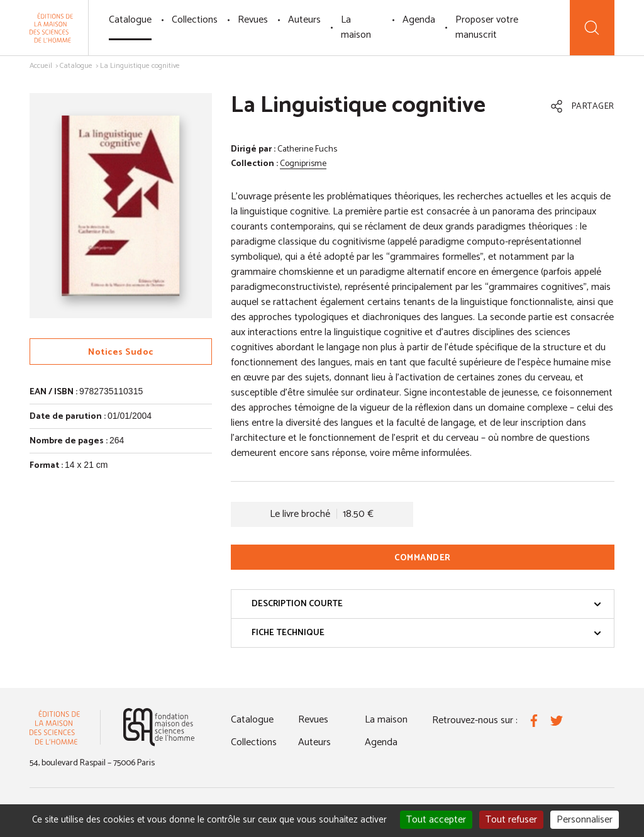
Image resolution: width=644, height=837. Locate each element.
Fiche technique (426, 633)
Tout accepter (436, 820)
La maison (356, 27)
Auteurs (304, 20)
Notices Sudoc (121, 352)
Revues (253, 20)
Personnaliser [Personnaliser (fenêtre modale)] (585, 820)
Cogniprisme (303, 164)
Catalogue (130, 20)
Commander (423, 558)
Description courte (426, 604)
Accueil (41, 66)
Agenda (419, 20)
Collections (195, 20)
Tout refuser (511, 820)
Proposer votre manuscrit (487, 27)
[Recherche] (592, 28)
